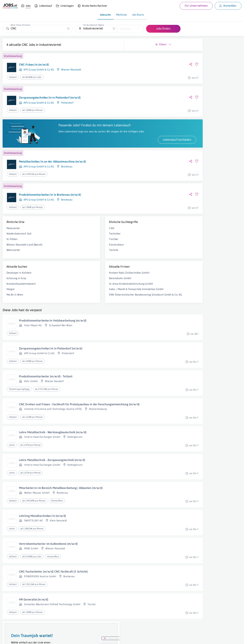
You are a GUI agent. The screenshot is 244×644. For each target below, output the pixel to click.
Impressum (37, 638)
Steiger (11, 293)
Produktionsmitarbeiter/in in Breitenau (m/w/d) (50, 198)
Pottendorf (67, 103)
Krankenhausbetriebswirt (21, 287)
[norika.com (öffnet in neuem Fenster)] (115, 639)
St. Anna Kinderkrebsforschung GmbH (89, 287)
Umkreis (125, 29)
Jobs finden (163, 28)
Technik (72, 253)
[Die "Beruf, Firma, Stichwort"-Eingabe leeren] (68, 29)
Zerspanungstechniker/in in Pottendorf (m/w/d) (50, 98)
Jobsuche (105, 15)
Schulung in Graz (16, 282)
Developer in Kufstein (19, 276)
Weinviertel (13, 253)
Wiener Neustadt (71, 69)
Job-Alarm (138, 15)
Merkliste (121, 15)
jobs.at (81, 638)
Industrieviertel (50, 45)
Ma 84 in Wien (15, 298)
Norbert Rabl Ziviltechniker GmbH (88, 276)
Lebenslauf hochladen (94, 143)
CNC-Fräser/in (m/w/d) (34, 65)
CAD (70, 232)
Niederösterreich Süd (19, 237)
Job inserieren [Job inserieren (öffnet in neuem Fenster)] (22, 638)
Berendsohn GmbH (79, 282)
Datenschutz (59, 638)
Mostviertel (13, 232)
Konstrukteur (75, 248)
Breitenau (67, 170)
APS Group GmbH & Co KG (39, 69)
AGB (48, 638)
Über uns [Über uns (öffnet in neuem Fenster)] (7, 638)
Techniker (73, 237)
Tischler (72, 243)
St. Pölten (12, 243)
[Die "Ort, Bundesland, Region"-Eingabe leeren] (114, 29)
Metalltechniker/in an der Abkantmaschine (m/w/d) (52, 165)
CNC (25, 45)
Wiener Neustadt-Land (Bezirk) (24, 248)
